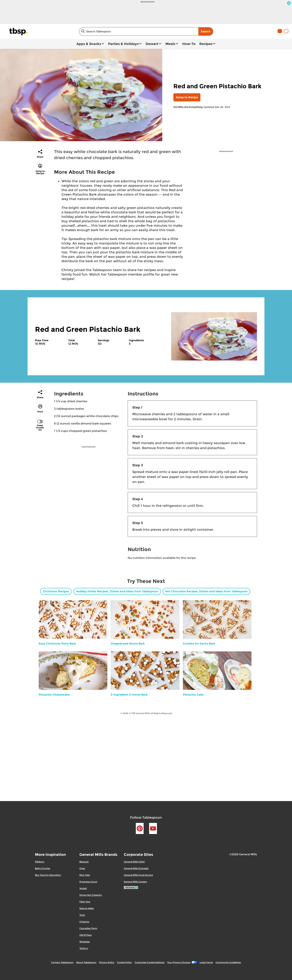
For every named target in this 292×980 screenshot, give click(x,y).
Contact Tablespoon (62, 962)
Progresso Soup (88, 882)
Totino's (84, 948)
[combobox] (139, 31)
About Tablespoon (86, 962)
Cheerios (84, 922)
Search (206, 31)
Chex (82, 868)
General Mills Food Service (138, 875)
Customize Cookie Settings (150, 962)
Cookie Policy (124, 962)
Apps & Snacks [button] (89, 44)
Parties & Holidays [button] (123, 44)
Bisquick (84, 862)
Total (82, 915)
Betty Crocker (43, 868)
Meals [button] (170, 44)
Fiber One (85, 902)
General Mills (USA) (134, 862)
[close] (289, 4)
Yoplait (83, 888)
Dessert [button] (152, 44)
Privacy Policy (107, 962)
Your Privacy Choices (182, 962)
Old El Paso (86, 935)
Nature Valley (87, 908)
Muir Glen (85, 875)
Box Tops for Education (48, 875)
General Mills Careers (135, 882)
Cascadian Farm (88, 928)
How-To (189, 44)
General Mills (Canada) (136, 868)
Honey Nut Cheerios (91, 895)
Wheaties (85, 942)
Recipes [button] (206, 44)
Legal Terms (206, 962)
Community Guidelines (228, 962)
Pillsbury (40, 862)
